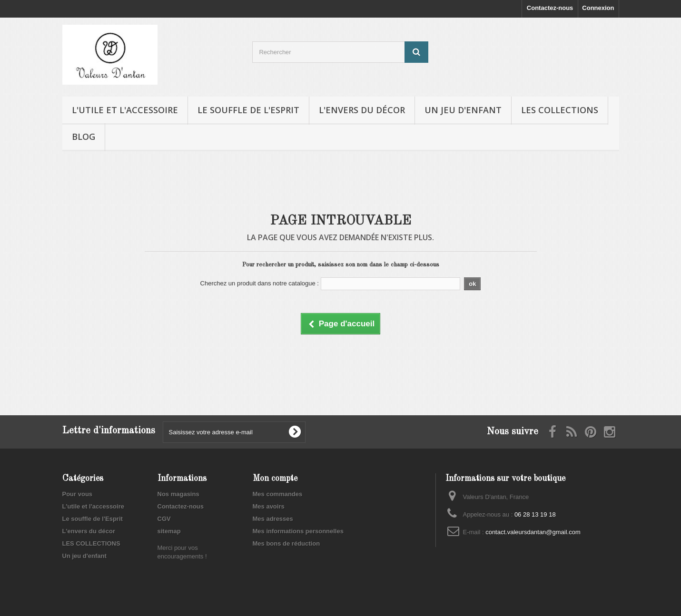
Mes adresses (273, 519)
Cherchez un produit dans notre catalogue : (260, 283)
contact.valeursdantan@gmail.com (533, 532)
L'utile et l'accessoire (125, 110)
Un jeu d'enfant (463, 110)
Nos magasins (178, 494)
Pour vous (78, 494)
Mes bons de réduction (286, 543)
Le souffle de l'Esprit (248, 110)
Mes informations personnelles (298, 531)
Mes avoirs (269, 506)
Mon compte (275, 479)
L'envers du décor (362, 110)
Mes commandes (278, 494)
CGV (164, 519)
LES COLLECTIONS (560, 110)
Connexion (598, 8)
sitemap (169, 531)
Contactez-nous (550, 8)
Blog (84, 137)
